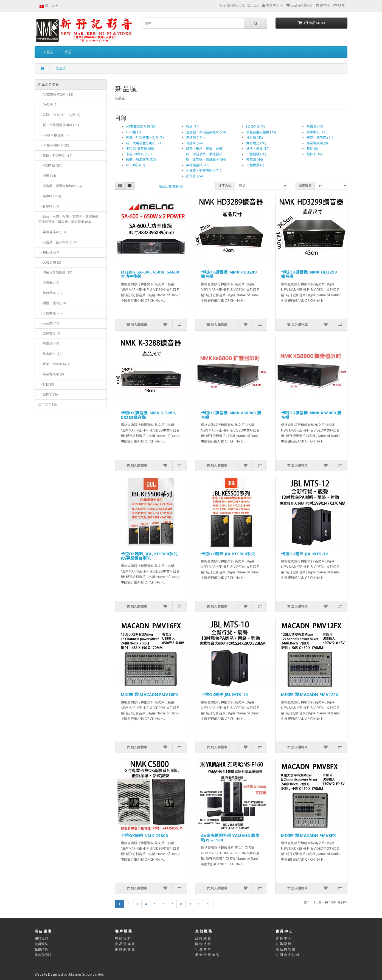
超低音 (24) (194, 176)
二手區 (66, 52)
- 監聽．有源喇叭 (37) (55, 155)
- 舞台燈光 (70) (50, 293)
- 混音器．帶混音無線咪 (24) (60, 186)
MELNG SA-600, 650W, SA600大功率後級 (150, 274)
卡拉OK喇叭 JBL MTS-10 (224, 694)
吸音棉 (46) (315, 127)
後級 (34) (193, 127)
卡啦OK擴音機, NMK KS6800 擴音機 (231, 415)
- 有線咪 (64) (49, 206)
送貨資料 (41, 944)
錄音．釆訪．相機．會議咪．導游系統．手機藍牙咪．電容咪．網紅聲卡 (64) (206, 154)
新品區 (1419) (48, 84)
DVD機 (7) (133, 132)
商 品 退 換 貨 (125, 944)
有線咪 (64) (194, 143)
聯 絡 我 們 (123, 938)
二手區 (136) (47, 405)
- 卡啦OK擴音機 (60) (54, 135)
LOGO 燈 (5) (255, 127)
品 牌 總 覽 (203, 938)
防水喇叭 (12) (316, 132)
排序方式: (225, 186)
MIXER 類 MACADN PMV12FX (310, 694)
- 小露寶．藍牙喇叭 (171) (58, 242)
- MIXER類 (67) (50, 166)
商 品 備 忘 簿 (285, 949)
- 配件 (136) (48, 394)
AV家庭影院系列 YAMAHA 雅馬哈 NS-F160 (230, 838)
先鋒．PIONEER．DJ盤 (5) (145, 138)
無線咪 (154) (195, 138)
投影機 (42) (254, 138)
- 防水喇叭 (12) (50, 354)
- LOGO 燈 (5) (50, 262)
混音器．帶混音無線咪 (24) (206, 132)
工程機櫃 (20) (256, 154)
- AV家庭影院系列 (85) (56, 95)
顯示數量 (305, 186)
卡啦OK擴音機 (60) (140, 149)
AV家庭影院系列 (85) (141, 127)
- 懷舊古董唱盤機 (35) (55, 273)
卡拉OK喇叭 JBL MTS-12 (304, 554)
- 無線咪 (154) (50, 196)
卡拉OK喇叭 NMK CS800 (144, 835)
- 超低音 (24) (49, 252)
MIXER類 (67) (135, 165)
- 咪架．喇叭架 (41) (54, 364)
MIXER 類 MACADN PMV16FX (149, 694)
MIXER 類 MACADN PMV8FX (308, 835)
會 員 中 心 (283, 938)
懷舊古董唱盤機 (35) (261, 132)
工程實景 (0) (255, 165)
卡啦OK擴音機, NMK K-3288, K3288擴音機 (148, 415)
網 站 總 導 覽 (125, 949)
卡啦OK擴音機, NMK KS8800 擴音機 (311, 415)
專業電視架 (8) (317, 143)
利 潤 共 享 (203, 949)
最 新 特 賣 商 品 (207, 955)
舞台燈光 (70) (256, 143)
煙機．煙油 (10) (258, 149)
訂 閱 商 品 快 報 (287, 955)
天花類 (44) (254, 160)
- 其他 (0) (46, 384)
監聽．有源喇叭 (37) (141, 160)
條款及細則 (43, 955)
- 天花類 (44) (49, 323)
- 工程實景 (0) (49, 333)
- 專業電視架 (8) (51, 374)
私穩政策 (41, 949)
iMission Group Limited (86, 974)
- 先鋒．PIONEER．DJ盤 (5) (59, 115)
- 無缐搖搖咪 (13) (52, 232)
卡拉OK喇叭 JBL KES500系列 (228, 554)
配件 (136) (314, 154)
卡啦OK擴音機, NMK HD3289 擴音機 (229, 274)
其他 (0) (312, 149)
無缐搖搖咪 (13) (198, 165)
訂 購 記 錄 (283, 944)
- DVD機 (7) (48, 105)
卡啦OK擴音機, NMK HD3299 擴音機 (309, 274)
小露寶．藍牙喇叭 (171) (203, 171)
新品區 (48, 52)
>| (208, 904)
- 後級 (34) (47, 176)
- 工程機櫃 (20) (50, 313)
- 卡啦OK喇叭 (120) (54, 145)
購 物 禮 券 (203, 944)
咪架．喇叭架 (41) (320, 138)
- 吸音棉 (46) (49, 344)
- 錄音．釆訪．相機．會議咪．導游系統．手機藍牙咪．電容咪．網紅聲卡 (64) (70, 219)
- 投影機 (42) (49, 283)
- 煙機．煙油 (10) (52, 303)
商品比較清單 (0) (171, 186)
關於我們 (41, 938)
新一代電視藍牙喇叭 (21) (144, 143)
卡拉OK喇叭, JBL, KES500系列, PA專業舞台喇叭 (150, 556)
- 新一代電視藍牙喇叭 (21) (58, 125)
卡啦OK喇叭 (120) (139, 154)
